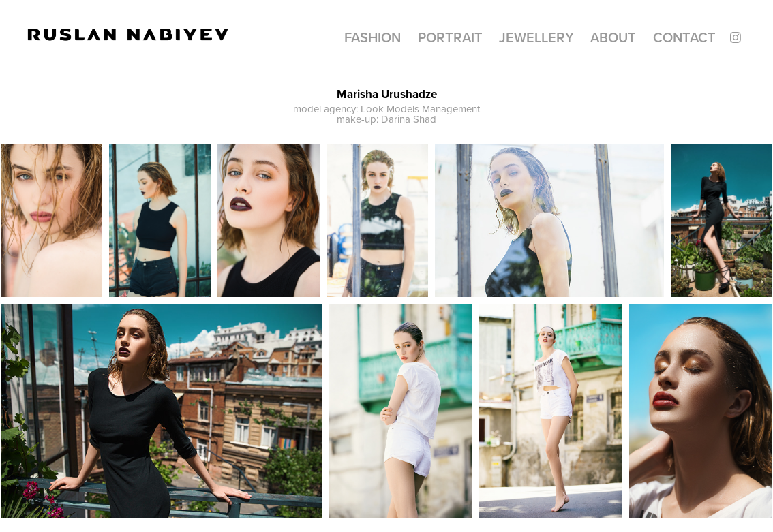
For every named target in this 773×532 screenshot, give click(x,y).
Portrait (450, 37)
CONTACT (684, 37)
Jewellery (536, 37)
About (613, 37)
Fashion (373, 37)
